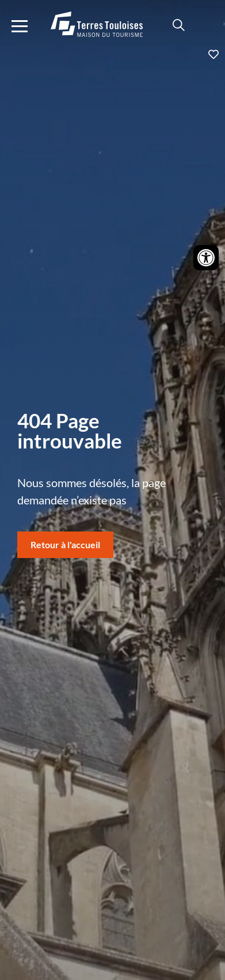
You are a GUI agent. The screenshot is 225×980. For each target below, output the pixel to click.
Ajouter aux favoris (112, 54)
